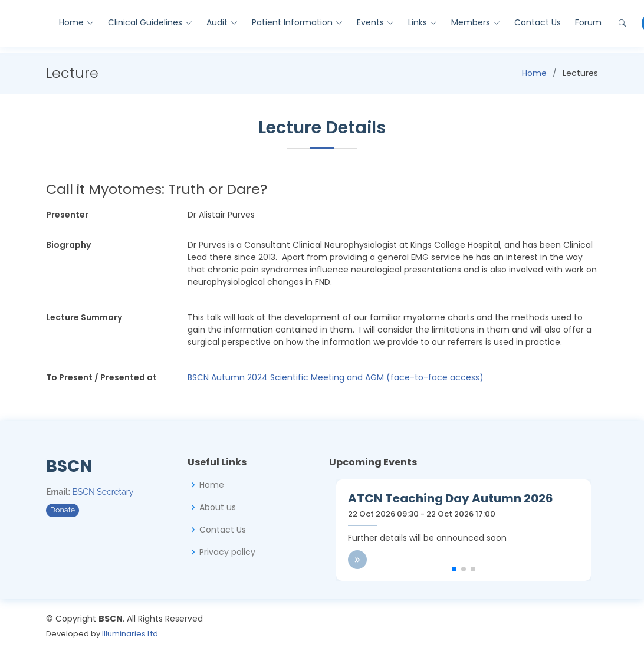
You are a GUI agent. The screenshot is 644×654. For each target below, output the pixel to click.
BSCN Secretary (103, 492)
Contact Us (538, 22)
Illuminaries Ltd (130, 634)
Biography (68, 245)
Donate (63, 510)
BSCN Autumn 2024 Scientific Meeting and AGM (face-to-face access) (336, 377)
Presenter (67, 215)
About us (218, 507)
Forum (588, 22)
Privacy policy (227, 552)
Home (534, 73)
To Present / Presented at (101, 377)
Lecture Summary (84, 317)
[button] (454, 569)
